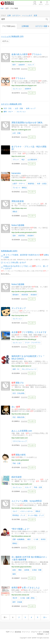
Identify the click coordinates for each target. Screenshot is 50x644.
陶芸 (20, 570)
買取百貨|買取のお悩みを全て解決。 (28, 123)
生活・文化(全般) (19, 393)
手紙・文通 (16, 463)
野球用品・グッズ (19, 515)
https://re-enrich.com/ (18, 156)
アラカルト (19, 78)
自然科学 (22, 65)
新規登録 (18, 632)
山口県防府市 (32, 160)
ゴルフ (15, 511)
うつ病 (36, 539)
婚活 (29, 539)
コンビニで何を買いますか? (15, 263)
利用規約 (40, 634)
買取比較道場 (18, 201)
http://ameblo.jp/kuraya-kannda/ (22, 508)
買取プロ (18, 383)
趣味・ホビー (8, 112)
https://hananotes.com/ (19, 180)
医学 (14, 65)
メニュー (47, 5)
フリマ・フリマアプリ (33, 343)
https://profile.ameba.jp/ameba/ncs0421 (24, 232)
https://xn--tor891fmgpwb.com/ (21, 130)
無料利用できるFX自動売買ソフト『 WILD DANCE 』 (28, 358)
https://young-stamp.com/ (20, 315)
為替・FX (16, 369)
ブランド (16, 160)
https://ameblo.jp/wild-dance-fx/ (21, 366)
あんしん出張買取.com (22, 431)
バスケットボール (26, 511)
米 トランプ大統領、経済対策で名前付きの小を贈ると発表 (26, 256)
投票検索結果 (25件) (9, 251)
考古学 (15, 598)
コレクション (17, 89)
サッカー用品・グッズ (36, 515)
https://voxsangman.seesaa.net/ (22, 62)
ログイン (41, 5)
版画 (14, 574)
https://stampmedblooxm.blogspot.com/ (24, 85)
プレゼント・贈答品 (20, 188)
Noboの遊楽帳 (18, 225)
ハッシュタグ (27, 16)
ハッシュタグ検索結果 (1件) (12, 36)
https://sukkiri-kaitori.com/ (20, 438)
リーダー (34, 5)
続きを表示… (6, 274)
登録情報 (24, 69)
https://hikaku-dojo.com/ (19, 208)
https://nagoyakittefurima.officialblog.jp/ (24, 340)
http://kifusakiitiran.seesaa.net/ (21, 536)
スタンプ (31, 65)
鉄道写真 (22, 236)
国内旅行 (16, 295)
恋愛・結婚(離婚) (19, 539)
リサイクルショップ (20, 441)
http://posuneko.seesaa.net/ (20, 595)
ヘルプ (47, 634)
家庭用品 (31, 184)
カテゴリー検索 (41, 26)
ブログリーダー (36, 632)
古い (16, 407)
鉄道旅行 (31, 236)
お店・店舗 (19, 108)
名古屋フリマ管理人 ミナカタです (29, 332)
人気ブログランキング (8, 3)
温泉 (14, 236)
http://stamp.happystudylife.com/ (22, 484)
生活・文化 (8, 108)
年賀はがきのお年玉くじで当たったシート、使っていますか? (26, 267)
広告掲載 (46, 632)
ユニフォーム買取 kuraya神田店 (27, 501)
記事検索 (25, 26)
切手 (6, 41)
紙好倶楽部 (17, 477)
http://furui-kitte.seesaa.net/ (20, 414)
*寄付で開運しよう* (20, 529)
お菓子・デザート (19, 184)
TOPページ (10, 632)
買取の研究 (19, 455)
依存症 (43, 539)
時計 (23, 160)
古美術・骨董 (37, 570)
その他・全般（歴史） (28, 598)
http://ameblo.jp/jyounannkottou (22, 567)
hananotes (16, 173)
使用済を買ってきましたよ (26, 588)
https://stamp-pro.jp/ (18, 390)
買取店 (15, 212)
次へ (45, 617)
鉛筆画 (27, 570)
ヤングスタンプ (19, 308)
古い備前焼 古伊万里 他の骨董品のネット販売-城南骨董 (29, 558)
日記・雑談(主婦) (19, 417)
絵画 (14, 570)
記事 (9, 16)
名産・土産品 (42, 184)
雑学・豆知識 (17, 602)
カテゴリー (17, 16)
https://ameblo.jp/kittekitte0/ (20, 460)
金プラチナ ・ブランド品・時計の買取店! (29, 148)
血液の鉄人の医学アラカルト (27, 54)
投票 (35, 16)
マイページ (26, 632)
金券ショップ (31, 108)
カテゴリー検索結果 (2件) (11, 104)
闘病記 (15, 544)
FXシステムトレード (29, 369)
